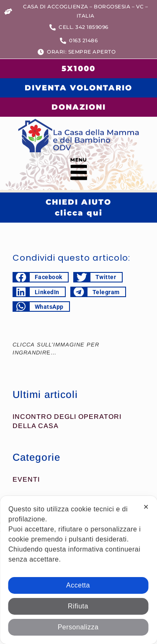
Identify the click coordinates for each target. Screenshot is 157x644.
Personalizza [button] (78, 627)
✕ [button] (146, 507)
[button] (78, 171)
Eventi (26, 479)
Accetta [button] (78, 585)
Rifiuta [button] (78, 606)
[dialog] (78, 570)
